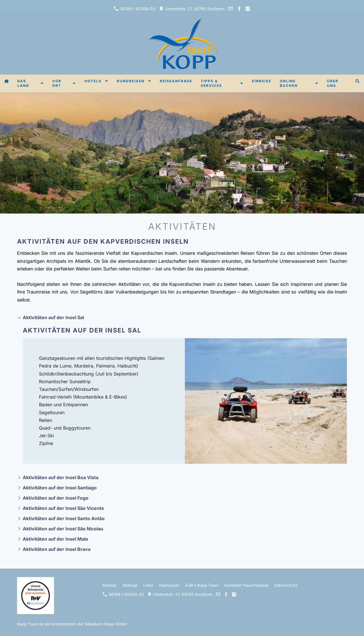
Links (148, 585)
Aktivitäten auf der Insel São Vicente (63, 508)
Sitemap (130, 585)
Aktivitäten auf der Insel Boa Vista (61, 477)
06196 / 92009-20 (135, 9)
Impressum (169, 585)
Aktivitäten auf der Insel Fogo (56, 498)
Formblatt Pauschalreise (246, 585)
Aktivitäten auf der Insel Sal (53, 317)
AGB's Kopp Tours (202, 585)
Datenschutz (286, 585)
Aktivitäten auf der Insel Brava (57, 549)
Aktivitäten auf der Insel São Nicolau (63, 529)
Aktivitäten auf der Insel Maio (55, 539)
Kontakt (109, 585)
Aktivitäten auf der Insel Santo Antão (64, 518)
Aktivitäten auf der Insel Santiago (60, 488)
